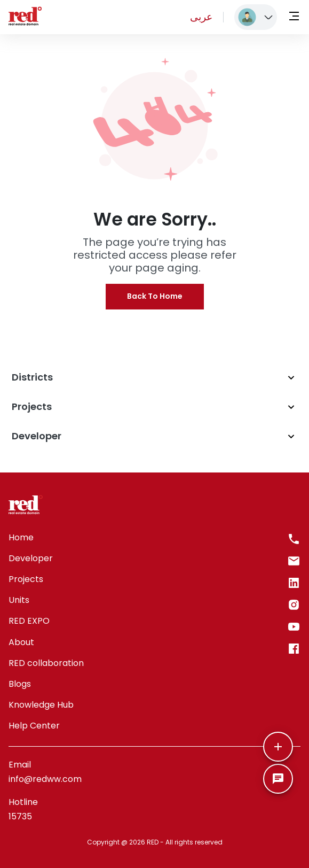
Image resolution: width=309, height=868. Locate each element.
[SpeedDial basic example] (278, 779)
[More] (278, 747)
